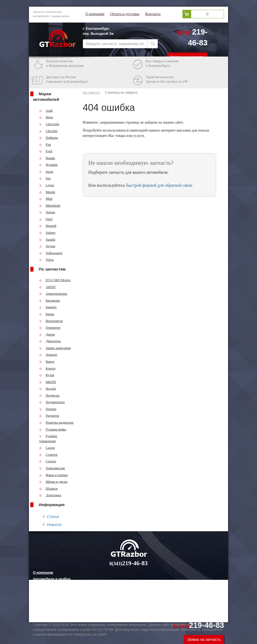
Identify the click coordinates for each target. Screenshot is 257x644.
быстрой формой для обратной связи (159, 185)
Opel (46, 219)
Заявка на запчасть (204, 639)
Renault (48, 226)
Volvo (46, 260)
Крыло (47, 368)
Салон (47, 448)
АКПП (47, 287)
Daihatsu (48, 138)
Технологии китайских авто (56, 612)
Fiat (45, 144)
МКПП (48, 382)
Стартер (48, 454)
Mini (46, 199)
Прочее (48, 409)
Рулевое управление (48, 438)
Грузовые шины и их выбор (57, 605)
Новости (54, 525)
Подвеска (49, 395)
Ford (46, 151)
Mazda (47, 192)
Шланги (48, 488)
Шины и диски (53, 482)
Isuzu (46, 171)
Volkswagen (51, 253)
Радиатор (49, 415)
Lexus (47, 185)
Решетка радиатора (56, 422)
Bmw (46, 117)
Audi (46, 110)
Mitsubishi (50, 205)
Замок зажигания (55, 348)
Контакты (153, 14)
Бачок (47, 314)
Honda (47, 158)
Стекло (48, 461)
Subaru (47, 232)
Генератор (50, 327)
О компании (95, 14)
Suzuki (47, 239)
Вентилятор (51, 321)
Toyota (47, 246)
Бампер (48, 307)
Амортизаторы (53, 293)
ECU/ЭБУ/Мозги (55, 280)
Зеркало (48, 354)
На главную (91, 93)
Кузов (47, 375)
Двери (47, 334)
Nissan (47, 212)
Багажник (50, 300)
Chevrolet (49, 124)
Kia (45, 178)
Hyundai (48, 165)
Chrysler (48, 131)
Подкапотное (52, 402)
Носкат (48, 388)
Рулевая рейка (53, 429)
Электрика (50, 495)
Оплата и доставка (125, 14)
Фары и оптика (53, 475)
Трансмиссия (52, 468)
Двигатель (50, 341)
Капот (47, 361)
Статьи (53, 517)
